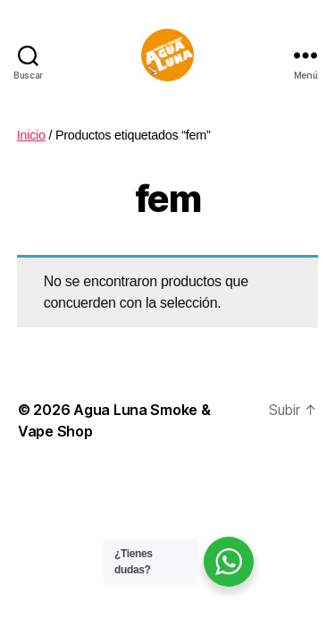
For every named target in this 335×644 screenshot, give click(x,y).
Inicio (31, 135)
